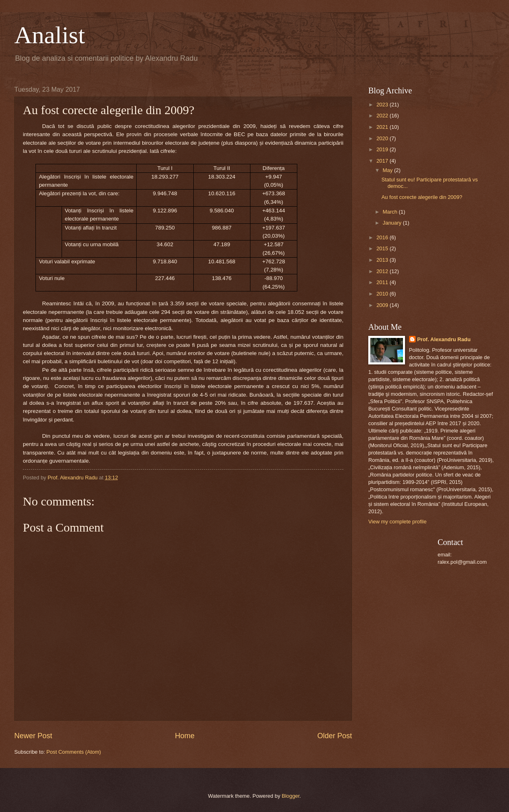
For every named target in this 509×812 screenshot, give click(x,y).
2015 (383, 248)
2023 (383, 105)
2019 (383, 149)
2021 (383, 127)
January (393, 223)
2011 (383, 282)
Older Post (335, 736)
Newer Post (33, 736)
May (388, 170)
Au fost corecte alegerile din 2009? (422, 197)
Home (185, 736)
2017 (383, 161)
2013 (383, 260)
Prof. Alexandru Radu (444, 339)
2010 (383, 294)
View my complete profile (397, 522)
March (391, 212)
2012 (383, 271)
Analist (50, 35)
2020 (383, 138)
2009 (383, 305)
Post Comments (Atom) (74, 752)
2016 (383, 237)
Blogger (291, 796)
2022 (383, 116)
